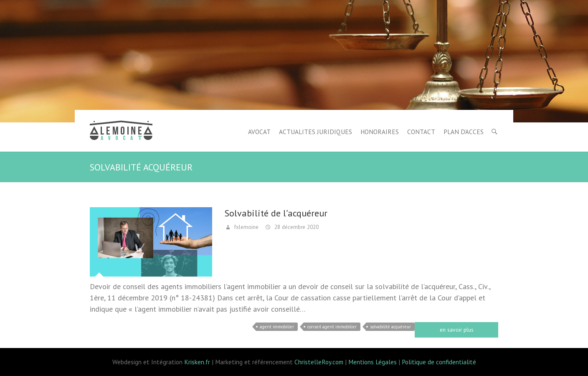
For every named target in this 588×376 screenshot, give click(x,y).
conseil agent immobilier (332, 327)
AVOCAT (259, 132)
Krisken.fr (197, 362)
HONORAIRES (380, 132)
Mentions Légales (373, 362)
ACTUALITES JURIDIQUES (316, 132)
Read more (456, 330)
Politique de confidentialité (439, 362)
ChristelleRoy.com (319, 362)
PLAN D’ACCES (464, 132)
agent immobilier (277, 327)
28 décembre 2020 (296, 227)
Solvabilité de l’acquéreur (276, 213)
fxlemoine (246, 227)
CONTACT (421, 132)
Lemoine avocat (121, 132)
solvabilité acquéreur (390, 327)
